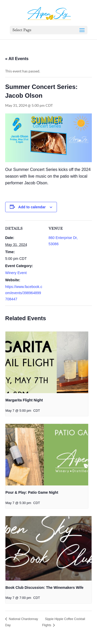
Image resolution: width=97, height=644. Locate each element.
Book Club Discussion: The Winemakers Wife (44, 588)
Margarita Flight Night (24, 400)
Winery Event (16, 273)
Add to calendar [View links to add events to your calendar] (32, 207)
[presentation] (47, 362)
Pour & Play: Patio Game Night (32, 492)
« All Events (17, 59)
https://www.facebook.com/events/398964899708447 (24, 293)
